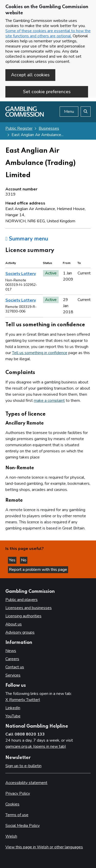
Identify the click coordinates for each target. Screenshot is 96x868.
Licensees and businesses (29, 608)
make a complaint (49, 401)
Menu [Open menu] (69, 112)
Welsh (11, 836)
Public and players (22, 600)
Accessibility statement (26, 783)
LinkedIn (13, 708)
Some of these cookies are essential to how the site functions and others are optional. (48, 33)
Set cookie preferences (47, 92)
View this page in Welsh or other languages (44, 847)
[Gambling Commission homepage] (25, 115)
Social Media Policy (23, 826)
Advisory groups (20, 632)
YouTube (13, 716)
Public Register (19, 128)
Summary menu (27, 239)
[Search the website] (86, 112)
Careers (12, 659)
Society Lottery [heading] (21, 274)
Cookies (12, 804)
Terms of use (17, 815)
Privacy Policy (18, 793)
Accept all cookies (30, 75)
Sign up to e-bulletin (23, 766)
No (24, 560)
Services (13, 675)
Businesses (49, 128)
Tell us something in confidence (40, 353)
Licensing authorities (23, 616)
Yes (13, 560)
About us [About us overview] (14, 624)
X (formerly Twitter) (23, 700)
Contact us (15, 667)
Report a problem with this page (38, 570)
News (11, 651)
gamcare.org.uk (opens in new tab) (36, 746)
